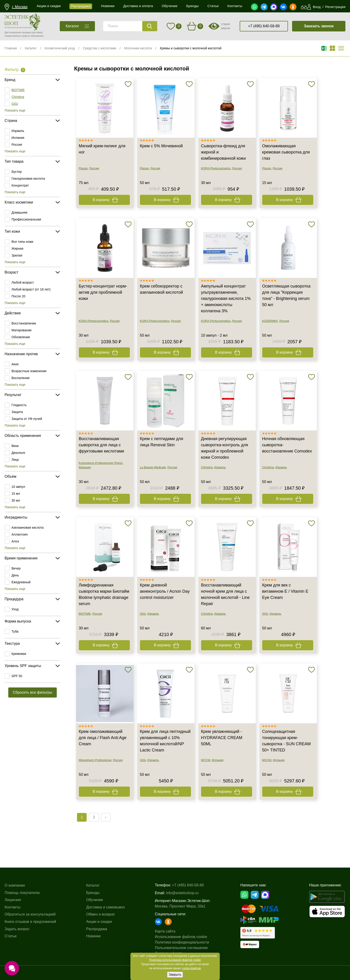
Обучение (95, 900)
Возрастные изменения (29, 371)
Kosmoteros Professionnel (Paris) (101, 463)
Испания (18, 138)
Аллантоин (20, 534)
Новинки (93, 936)
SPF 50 (17, 676)
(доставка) (37, 32)
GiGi (15, 104)
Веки (15, 446)
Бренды (93, 893)
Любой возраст (23, 282)
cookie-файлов (191, 968)
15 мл (16, 494)
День (15, 575)
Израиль (18, 131)
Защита (17, 412)
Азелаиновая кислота (28, 528)
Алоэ (15, 541)
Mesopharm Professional (95, 760)
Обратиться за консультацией (30, 914)
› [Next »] (106, 817)
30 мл (16, 500)
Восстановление (24, 323)
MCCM (206, 760)
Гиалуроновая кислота (28, 179)
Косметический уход (60, 48)
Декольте (18, 453)
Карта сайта (165, 931)
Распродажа (97, 929)
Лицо (15, 460)
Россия (17, 145)
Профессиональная (26, 219)
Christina (18, 97)
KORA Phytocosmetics (216, 168)
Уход (15, 609)
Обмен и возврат (101, 914)
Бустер (17, 172)
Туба (15, 631)
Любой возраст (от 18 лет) (31, 289)
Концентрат (20, 185)
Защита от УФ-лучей (27, 419)
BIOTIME (18, 90)
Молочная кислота (138, 48)
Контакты (13, 907)
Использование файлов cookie (181, 937)
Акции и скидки (99, 922)
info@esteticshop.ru (182, 893)
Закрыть (175, 974)
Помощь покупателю (22, 893)
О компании (15, 885)
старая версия (226, 26)
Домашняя (19, 212)
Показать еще (15, 110)
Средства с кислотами (100, 48)
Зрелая (17, 255)
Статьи (11, 936)
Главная (11, 48)
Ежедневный (21, 582)
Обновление (21, 337)
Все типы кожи (22, 242)
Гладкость (19, 405)
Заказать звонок (319, 26)
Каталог (31, 48)
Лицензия (13, 900)
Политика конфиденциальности (182, 942)
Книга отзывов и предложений (30, 922)
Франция (85, 467)
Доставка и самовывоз (105, 907)
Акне (15, 364)
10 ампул (18, 487)
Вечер (16, 568)
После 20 (18, 296)
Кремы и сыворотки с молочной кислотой (191, 48)
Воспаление (21, 378)
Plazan (83, 168)
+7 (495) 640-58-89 (264, 26)
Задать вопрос (17, 929)
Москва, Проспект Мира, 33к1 (180, 906)
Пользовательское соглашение (181, 948)
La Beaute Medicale (153, 467)
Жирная (17, 248)
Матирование (22, 330)
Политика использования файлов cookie (175, 960)
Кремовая (19, 654)
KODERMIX (270, 321)
